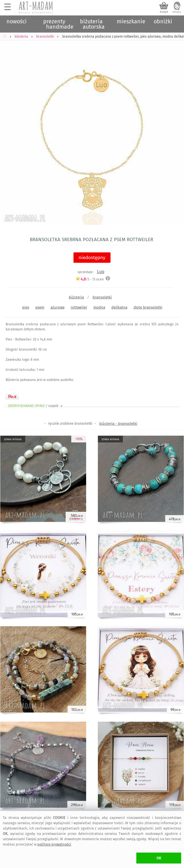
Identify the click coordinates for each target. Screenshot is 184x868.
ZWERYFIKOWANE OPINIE (36, 406)
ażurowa (58, 307)
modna (99, 307)
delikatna (119, 307)
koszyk (164, 12)
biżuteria (76, 297)
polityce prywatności (54, 844)
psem (40, 307)
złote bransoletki (148, 307)
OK (159, 858)
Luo (101, 272)
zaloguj (177, 12)
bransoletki (102, 297)
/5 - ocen (90, 279)
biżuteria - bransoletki (118, 423)
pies (26, 307)
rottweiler (79, 307)
